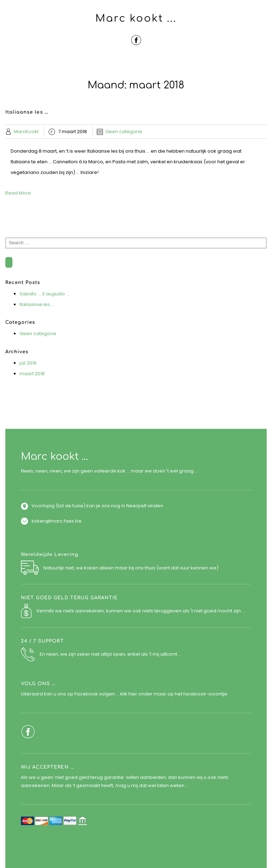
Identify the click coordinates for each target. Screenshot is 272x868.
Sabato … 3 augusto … (44, 294)
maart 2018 (32, 374)
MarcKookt (26, 132)
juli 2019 (28, 363)
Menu (136, 64)
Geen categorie (124, 132)
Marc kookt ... (136, 18)
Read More (18, 193)
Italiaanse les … (37, 304)
